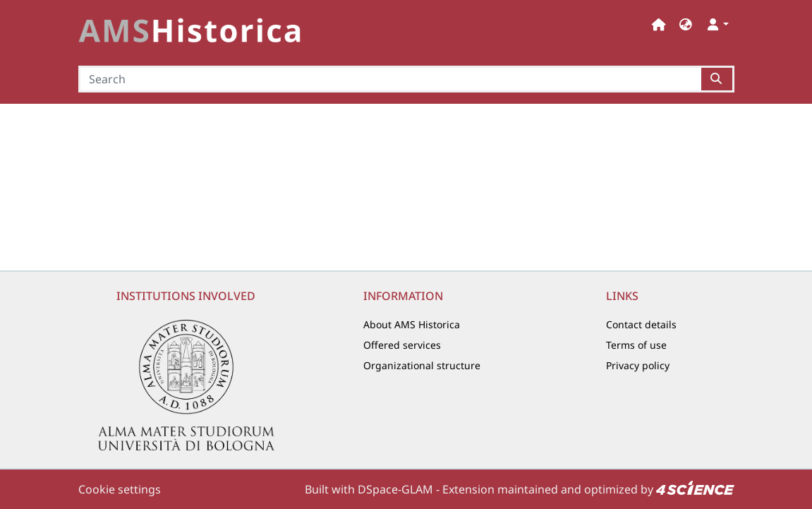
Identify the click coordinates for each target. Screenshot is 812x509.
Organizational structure (422, 365)
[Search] (390, 79)
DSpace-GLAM (395, 489)
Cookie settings (120, 489)
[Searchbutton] (717, 79)
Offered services (402, 345)
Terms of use (636, 345)
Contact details (641, 324)
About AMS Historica (412, 324)
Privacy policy (638, 365)
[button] (686, 24)
